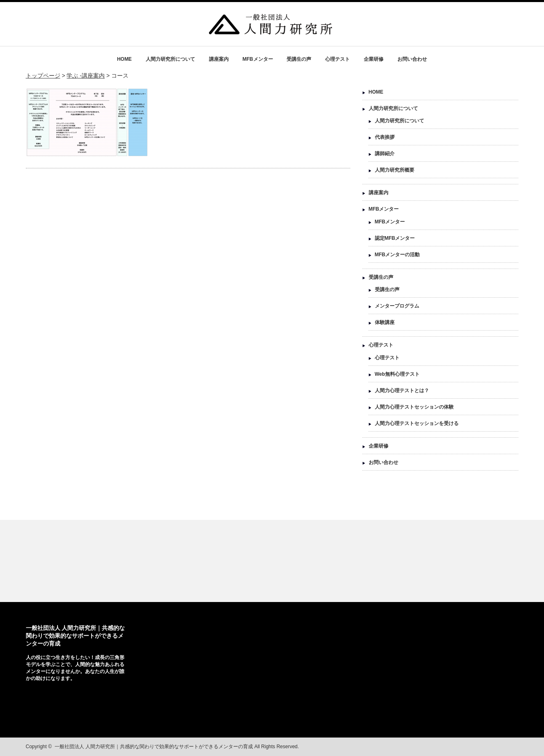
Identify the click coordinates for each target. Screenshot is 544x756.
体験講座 (385, 322)
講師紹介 (385, 154)
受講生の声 (299, 59)
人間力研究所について (170, 59)
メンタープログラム (397, 306)
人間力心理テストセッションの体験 (414, 407)
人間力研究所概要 (395, 170)
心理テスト (337, 59)
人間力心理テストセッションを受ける (417, 423)
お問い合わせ (412, 59)
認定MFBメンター (395, 238)
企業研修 (374, 59)
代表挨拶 (385, 137)
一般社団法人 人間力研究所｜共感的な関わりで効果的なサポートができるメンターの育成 (76, 636)
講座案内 (219, 59)
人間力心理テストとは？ (402, 391)
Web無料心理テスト (397, 374)
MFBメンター (258, 59)
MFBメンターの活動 (397, 255)
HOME (124, 59)
